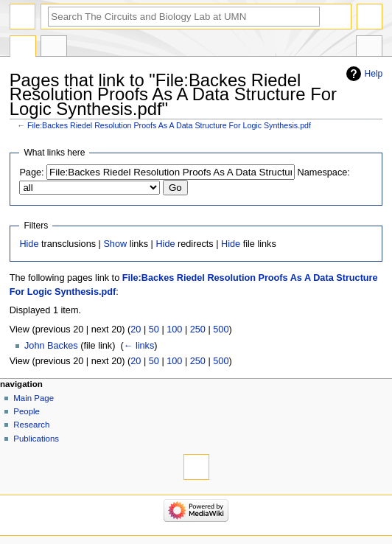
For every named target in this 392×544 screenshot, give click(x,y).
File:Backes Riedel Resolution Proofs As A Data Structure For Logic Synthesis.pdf (169, 125)
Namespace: (324, 172)
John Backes (51, 346)
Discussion (54, 48)
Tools (369, 48)
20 (136, 329)
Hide (29, 244)
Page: (31, 172)
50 (154, 329)
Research (31, 425)
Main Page (34, 398)
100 (174, 329)
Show (115, 244)
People (27, 411)
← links (139, 346)
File (23, 48)
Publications (36, 439)
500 (221, 329)
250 (198, 329)
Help (374, 74)
